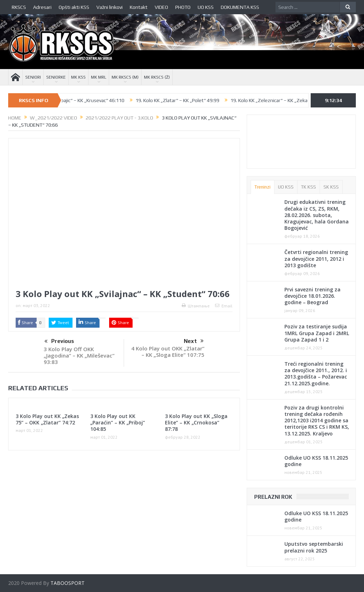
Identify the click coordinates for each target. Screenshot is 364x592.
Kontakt (139, 7)
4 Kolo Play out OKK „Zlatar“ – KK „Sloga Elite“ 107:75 (168, 351)
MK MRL (99, 77)
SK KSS (331, 187)
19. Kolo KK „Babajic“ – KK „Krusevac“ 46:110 (83, 100)
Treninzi (263, 187)
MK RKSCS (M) (125, 77)
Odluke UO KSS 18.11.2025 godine (316, 461)
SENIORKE (56, 77)
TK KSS (309, 187)
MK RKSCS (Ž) (157, 77)
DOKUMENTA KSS (240, 7)
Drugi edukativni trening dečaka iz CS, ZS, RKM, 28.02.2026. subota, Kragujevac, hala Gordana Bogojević (317, 215)
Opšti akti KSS (74, 7)
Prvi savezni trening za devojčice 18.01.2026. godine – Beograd (312, 296)
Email (224, 306)
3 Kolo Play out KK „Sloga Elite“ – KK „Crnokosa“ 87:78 (196, 422)
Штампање (196, 306)
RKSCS (19, 7)
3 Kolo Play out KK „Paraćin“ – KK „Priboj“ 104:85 (118, 422)
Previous (59, 342)
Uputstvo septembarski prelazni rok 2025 (314, 547)
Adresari (42, 7)
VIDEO (161, 7)
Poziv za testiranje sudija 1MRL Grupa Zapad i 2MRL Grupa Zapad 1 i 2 (317, 333)
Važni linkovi (109, 7)
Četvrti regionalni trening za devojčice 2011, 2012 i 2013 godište (316, 258)
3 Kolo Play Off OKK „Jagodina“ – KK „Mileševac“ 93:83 (79, 355)
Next (194, 341)
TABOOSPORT (68, 583)
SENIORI (33, 77)
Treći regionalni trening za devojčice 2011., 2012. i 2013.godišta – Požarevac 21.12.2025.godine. (316, 374)
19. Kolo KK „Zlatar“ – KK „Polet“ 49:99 (184, 100)
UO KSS (206, 7)
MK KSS (78, 77)
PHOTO (183, 7)
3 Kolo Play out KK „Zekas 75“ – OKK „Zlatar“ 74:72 (47, 419)
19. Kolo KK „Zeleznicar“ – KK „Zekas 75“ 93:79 (288, 100)
